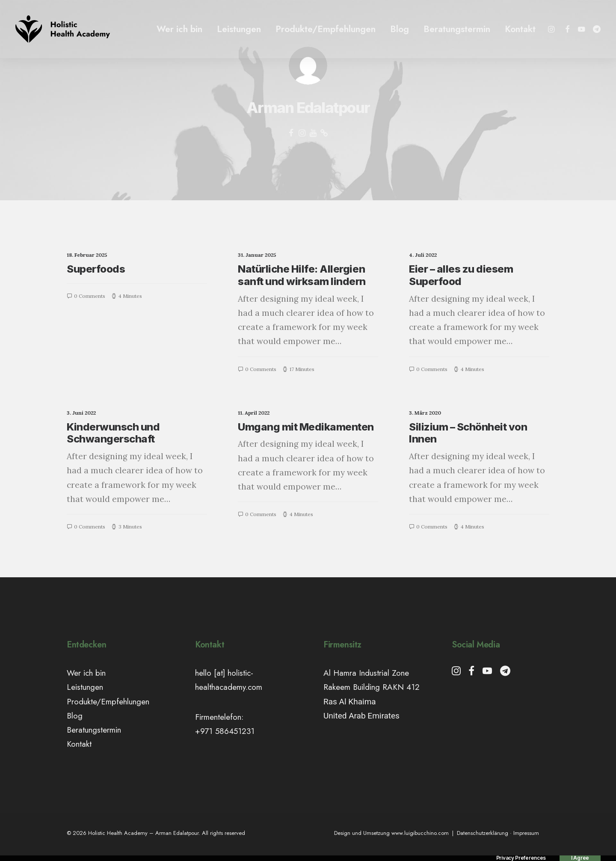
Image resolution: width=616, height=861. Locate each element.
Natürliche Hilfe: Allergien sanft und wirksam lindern (302, 275)
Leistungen (239, 29)
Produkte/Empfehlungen (326, 29)
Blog (400, 29)
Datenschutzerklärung (483, 833)
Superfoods (96, 269)
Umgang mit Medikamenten (306, 427)
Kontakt (520, 29)
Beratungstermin (457, 29)
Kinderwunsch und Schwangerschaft (113, 433)
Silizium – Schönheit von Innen (468, 433)
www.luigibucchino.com (420, 833)
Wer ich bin (179, 29)
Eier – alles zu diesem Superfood (461, 275)
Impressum (526, 833)
